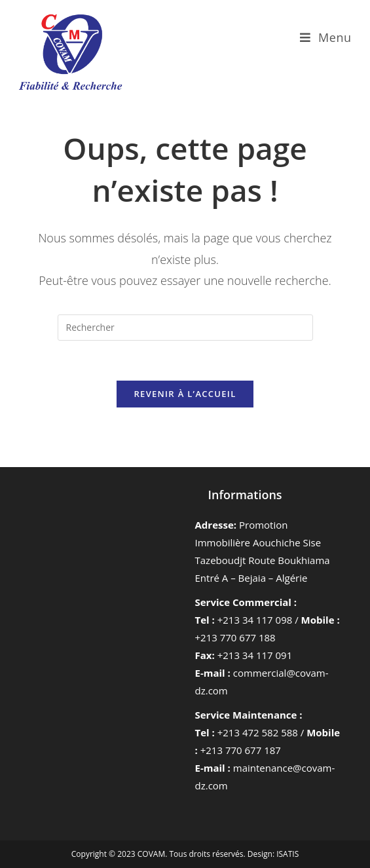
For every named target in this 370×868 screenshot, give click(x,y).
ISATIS (287, 854)
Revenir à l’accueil (185, 394)
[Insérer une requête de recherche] (185, 328)
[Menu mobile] (326, 37)
